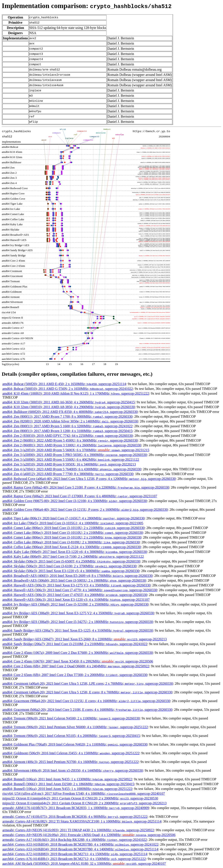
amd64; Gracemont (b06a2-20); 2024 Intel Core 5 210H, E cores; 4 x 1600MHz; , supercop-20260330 (87, 710)
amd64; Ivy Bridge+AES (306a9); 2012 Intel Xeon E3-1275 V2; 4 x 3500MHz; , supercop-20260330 (78, 613)
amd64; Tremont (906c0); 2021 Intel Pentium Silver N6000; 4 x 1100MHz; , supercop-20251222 (75, 727)
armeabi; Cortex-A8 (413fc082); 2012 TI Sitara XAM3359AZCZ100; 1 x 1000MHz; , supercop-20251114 (82, 821)
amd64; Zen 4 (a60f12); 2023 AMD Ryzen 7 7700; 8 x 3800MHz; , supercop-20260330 (68, 474)
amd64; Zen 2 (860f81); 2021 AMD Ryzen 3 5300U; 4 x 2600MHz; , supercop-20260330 (72, 445)
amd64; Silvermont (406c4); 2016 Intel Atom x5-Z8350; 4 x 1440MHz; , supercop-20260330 (73, 770)
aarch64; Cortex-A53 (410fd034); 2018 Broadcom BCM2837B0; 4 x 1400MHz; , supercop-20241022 (80, 844)
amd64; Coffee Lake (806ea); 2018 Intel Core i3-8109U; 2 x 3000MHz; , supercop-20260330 (71, 542)
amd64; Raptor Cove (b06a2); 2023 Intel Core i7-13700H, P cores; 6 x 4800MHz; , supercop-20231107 (80, 496)
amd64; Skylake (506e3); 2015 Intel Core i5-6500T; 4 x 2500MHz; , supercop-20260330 (71, 561)
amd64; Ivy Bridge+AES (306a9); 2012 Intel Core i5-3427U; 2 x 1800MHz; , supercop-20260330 (78, 622)
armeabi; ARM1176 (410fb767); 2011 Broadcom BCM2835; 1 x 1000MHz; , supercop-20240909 (76, 808)
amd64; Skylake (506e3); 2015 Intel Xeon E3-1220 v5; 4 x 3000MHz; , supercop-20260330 (71, 571)
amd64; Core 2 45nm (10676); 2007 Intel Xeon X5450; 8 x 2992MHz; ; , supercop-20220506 (78, 661)
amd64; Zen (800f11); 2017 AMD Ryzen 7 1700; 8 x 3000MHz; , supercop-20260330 (67, 416)
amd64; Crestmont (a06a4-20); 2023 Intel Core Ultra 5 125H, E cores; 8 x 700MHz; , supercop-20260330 (87, 692)
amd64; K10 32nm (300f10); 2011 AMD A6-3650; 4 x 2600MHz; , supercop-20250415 (69, 402)
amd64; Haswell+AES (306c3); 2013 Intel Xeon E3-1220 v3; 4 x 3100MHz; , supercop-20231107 (76, 600)
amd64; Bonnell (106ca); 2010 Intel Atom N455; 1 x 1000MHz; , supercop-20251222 (67, 789)
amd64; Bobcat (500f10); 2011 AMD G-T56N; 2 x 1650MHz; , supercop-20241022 (68, 389)
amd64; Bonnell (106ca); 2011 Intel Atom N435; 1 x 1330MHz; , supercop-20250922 (67, 779)
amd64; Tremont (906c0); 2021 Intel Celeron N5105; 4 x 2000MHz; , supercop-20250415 (71, 736)
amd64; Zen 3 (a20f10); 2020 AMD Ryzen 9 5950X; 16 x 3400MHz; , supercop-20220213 (69, 464)
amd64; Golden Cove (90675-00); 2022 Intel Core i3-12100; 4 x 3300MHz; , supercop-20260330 (75, 501)
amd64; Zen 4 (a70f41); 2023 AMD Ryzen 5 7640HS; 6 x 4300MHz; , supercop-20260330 (72, 469)
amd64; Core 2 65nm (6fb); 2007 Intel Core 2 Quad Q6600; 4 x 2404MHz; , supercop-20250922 (76, 666)
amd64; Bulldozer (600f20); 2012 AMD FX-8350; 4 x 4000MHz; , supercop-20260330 (70, 412)
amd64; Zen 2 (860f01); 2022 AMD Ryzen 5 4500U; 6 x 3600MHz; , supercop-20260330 (70, 440)
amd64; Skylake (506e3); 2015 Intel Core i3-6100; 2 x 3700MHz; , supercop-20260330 (69, 566)
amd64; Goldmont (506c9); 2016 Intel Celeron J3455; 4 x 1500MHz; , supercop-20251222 (71, 753)
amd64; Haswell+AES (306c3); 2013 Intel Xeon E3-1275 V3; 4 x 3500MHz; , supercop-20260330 (76, 585)
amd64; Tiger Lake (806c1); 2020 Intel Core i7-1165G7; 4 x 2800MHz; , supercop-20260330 (73, 518)
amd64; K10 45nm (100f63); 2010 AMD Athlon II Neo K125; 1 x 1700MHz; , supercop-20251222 (76, 393)
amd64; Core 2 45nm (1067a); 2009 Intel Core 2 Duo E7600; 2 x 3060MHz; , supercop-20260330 (78, 653)
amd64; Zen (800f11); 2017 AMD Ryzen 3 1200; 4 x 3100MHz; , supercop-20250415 (67, 431)
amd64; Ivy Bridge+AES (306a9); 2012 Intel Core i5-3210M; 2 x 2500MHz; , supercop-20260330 (75, 604)
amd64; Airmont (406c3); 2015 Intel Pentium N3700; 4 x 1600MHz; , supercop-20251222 (70, 762)
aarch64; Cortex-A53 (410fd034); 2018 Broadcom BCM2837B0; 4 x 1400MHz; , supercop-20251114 (80, 849)
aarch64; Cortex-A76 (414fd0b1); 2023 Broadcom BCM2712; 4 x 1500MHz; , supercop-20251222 (74, 859)
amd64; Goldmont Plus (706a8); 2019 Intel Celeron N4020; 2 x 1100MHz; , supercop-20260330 (75, 744)
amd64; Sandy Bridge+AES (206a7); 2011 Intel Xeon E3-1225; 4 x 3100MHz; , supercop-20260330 (78, 630)
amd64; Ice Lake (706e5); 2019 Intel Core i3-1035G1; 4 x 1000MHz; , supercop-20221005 (73, 523)
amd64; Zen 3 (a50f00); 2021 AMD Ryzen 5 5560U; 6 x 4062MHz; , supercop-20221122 (71, 460)
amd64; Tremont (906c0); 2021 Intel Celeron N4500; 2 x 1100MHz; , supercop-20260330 (71, 718)
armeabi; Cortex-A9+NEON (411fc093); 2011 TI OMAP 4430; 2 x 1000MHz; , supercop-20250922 (78, 830)
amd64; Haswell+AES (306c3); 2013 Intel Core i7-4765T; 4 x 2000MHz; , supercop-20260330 (75, 595)
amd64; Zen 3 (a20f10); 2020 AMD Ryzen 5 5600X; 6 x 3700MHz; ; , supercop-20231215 (76, 450)
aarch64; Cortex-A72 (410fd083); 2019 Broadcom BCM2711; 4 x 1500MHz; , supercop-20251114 (75, 854)
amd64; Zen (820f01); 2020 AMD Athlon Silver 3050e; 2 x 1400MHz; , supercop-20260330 (70, 421)
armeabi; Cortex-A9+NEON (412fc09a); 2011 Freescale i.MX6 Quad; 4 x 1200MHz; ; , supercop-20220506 (89, 835)
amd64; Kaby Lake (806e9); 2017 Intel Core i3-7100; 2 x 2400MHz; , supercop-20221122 (73, 557)
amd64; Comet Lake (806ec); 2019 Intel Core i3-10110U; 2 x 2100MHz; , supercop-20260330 (73, 528)
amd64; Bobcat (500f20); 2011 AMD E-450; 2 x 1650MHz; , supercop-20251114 (64, 384)
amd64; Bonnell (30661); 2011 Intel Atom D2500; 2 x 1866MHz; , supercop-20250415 (68, 784)
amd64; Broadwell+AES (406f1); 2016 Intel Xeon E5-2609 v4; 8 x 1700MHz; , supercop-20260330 (77, 576)
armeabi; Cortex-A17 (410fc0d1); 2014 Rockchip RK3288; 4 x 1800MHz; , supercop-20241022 (75, 840)
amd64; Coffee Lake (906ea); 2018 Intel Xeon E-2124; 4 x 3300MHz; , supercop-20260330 (72, 547)
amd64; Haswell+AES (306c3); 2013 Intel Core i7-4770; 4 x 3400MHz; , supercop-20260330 (80, 590)
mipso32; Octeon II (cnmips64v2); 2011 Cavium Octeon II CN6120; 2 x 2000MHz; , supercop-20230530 (80, 798)
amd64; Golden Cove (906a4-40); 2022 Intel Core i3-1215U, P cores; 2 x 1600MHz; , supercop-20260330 (85, 510)
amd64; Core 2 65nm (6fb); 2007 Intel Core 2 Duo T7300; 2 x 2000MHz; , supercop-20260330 (75, 675)
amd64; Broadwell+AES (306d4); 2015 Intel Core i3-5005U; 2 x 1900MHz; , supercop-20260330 (74, 580)
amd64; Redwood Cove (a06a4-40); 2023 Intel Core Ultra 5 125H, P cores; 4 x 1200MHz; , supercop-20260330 (89, 479)
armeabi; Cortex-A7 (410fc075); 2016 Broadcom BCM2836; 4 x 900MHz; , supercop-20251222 (75, 817)
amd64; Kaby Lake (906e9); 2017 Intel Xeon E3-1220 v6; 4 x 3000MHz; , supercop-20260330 (75, 552)
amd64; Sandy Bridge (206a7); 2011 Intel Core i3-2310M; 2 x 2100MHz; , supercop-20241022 (75, 644)
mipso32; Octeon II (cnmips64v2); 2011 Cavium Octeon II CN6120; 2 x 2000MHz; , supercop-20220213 (84, 803)
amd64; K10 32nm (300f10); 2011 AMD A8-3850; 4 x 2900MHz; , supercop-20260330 (69, 407)
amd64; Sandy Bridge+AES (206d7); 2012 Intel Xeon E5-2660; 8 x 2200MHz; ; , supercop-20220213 (84, 639)
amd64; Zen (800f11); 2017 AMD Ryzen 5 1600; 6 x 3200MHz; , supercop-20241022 (67, 426)
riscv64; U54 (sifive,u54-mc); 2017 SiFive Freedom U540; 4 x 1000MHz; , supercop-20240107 (84, 794)
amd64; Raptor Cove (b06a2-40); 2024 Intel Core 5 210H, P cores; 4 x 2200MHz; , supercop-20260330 (86, 487)
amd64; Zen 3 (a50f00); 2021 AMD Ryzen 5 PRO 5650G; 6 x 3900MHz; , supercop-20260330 (75, 455)
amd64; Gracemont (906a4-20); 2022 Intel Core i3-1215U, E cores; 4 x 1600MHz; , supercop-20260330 (86, 701)
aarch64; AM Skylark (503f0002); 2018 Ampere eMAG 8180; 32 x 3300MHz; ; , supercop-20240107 (84, 864)
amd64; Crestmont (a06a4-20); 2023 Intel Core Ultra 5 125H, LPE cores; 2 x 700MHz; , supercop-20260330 (88, 684)
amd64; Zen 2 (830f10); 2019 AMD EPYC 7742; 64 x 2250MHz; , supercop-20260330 (68, 436)
